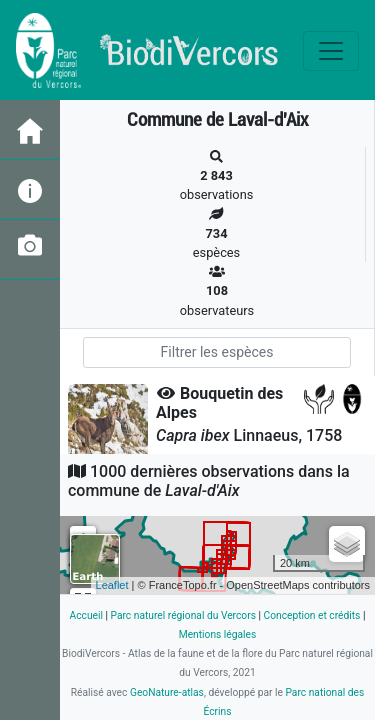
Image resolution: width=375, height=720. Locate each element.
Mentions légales (218, 634)
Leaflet (112, 585)
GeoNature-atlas (167, 692)
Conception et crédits (312, 615)
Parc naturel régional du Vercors (183, 615)
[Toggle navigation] (331, 51)
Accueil (86, 615)
